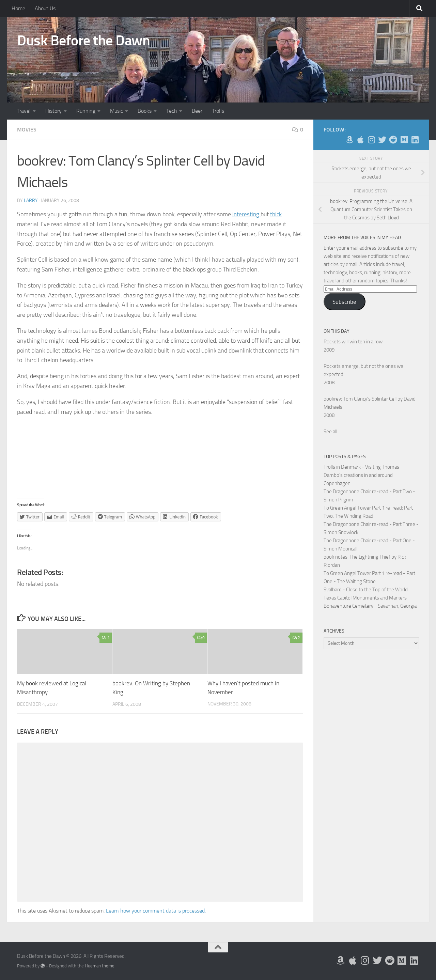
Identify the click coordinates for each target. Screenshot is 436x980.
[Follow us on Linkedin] (415, 140)
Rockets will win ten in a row (353, 342)
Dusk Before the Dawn (83, 41)
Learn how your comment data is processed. (156, 910)
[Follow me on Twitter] (382, 140)
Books (145, 111)
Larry (31, 200)
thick (277, 214)
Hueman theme (100, 966)
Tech (172, 111)
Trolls (218, 111)
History (53, 111)
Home (18, 8)
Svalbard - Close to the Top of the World (366, 590)
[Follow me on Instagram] (371, 140)
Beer (197, 111)
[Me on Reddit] (393, 140)
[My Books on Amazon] (349, 140)
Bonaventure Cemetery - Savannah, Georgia (370, 606)
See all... (332, 432)
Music (116, 111)
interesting (247, 214)
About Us (45, 8)
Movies (27, 130)
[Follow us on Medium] (404, 140)
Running (86, 111)
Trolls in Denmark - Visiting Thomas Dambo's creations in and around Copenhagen (361, 475)
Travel (24, 111)
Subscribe (344, 302)
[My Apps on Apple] (360, 140)
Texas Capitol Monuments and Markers (365, 598)
